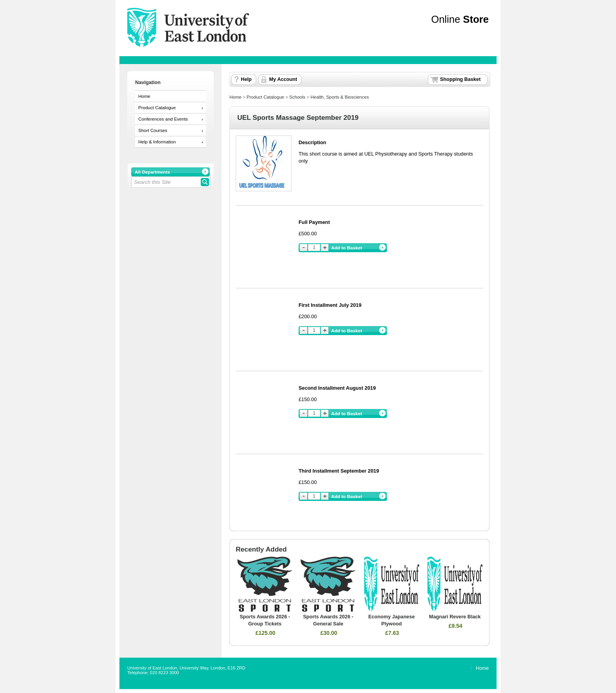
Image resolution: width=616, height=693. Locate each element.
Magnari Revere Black (455, 617)
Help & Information (157, 142)
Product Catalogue (157, 108)
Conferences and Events (163, 119)
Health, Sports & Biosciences (340, 97)
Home (144, 96)
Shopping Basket (460, 79)
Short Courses (153, 130)
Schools (297, 97)
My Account (283, 79)
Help (246, 79)
